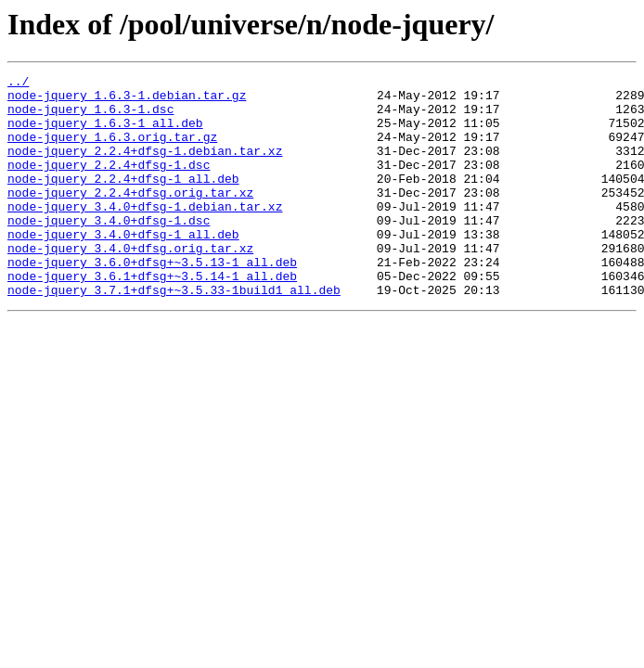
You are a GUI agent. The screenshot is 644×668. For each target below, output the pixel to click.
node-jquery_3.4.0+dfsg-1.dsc (109, 250)
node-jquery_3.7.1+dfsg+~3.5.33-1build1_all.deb (174, 334)
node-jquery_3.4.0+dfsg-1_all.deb (123, 267)
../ (18, 83)
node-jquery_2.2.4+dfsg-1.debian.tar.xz (145, 167)
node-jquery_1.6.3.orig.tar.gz (112, 150)
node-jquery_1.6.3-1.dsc (90, 117)
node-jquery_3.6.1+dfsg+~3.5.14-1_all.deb (152, 317)
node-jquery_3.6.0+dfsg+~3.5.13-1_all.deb (152, 301)
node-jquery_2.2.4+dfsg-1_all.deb (123, 200)
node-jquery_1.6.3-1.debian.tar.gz (127, 100)
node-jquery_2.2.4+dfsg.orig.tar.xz (130, 217)
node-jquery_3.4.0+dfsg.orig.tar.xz (130, 284)
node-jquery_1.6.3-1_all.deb (105, 134)
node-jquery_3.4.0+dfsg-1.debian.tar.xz (145, 234)
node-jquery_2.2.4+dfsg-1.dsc (109, 184)
